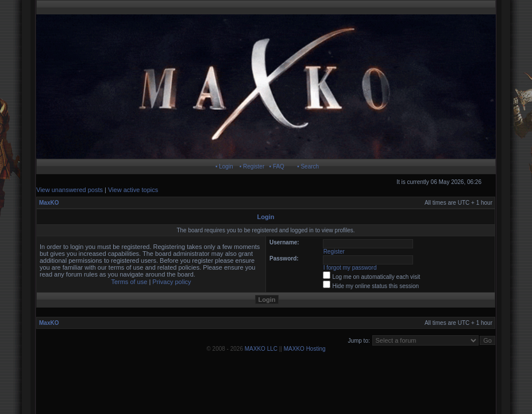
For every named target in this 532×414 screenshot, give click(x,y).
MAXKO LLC (261, 349)
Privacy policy (171, 282)
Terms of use (129, 282)
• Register (252, 166)
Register (334, 252)
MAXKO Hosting (305, 349)
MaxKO (49, 203)
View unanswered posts (70, 190)
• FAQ (277, 166)
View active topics (133, 190)
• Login (224, 166)
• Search (308, 166)
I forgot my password (350, 268)
